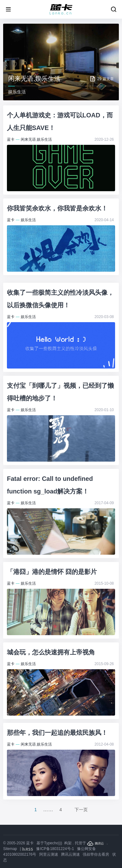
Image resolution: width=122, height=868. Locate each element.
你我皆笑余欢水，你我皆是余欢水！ (57, 208)
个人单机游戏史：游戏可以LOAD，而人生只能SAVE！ (60, 121)
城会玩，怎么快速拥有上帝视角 (51, 652)
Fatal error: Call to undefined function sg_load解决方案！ (50, 485)
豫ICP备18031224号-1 (55, 849)
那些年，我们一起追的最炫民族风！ (57, 733)
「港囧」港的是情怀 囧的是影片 (52, 572)
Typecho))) (53, 843)
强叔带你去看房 (96, 854)
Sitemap (10, 849)
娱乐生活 (44, 139)
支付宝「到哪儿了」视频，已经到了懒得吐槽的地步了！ (60, 392)
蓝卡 (11, 139)
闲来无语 (28, 139)
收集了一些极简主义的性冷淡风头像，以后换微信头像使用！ (60, 299)
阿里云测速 (49, 854)
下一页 (81, 810)
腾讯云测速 (70, 854)
